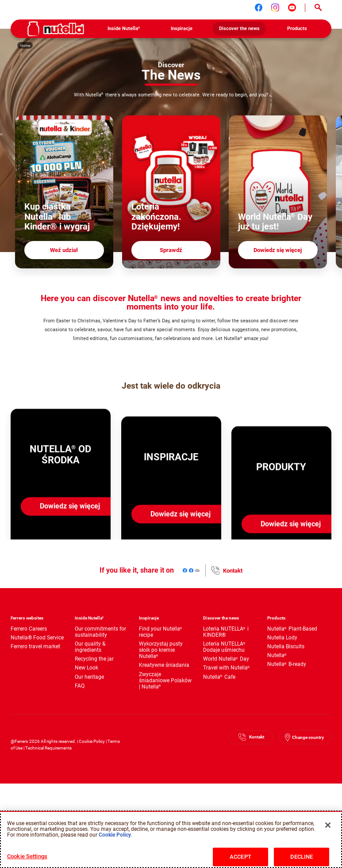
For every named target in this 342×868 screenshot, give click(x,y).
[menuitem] (123, 29)
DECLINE (302, 857)
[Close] (328, 825)
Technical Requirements (48, 748)
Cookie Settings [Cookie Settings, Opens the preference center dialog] (27, 856)
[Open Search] (318, 8)
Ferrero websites (27, 618)
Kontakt (233, 571)
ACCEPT (240, 857)
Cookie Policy (92, 742)
